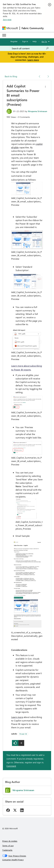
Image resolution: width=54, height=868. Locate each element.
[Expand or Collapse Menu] (4, 35)
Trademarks (7, 850)
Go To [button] (44, 41)
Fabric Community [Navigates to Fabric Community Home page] (33, 28)
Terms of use (8, 846)
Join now (7, 19)
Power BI (23, 734)
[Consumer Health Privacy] (27, 860)
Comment (11, 766)
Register (14, 41)
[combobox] (30, 48)
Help (35, 41)
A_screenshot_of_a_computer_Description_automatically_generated (27, 636)
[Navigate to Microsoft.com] (10, 28)
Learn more (33, 60)
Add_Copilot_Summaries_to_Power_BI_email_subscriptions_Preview (27, 201)
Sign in (25, 41)
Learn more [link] (17, 717)
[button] (45, 87)
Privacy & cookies (10, 841)
